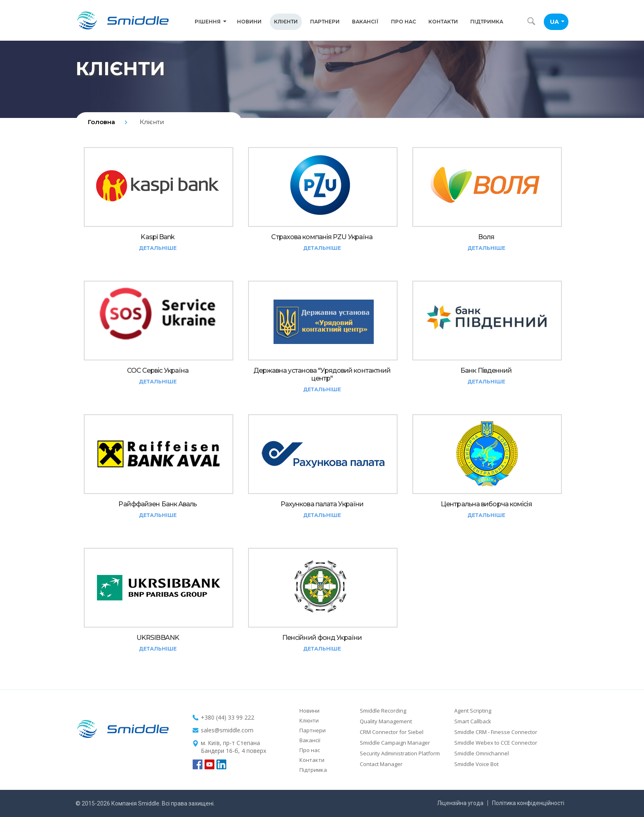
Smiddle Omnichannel (482, 753)
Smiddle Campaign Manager (395, 743)
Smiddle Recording (383, 711)
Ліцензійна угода (460, 803)
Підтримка (487, 22)
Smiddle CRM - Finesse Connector (496, 732)
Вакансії (365, 22)
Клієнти (286, 22)
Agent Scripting (473, 711)
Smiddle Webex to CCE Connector (496, 743)
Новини (249, 22)
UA (557, 22)
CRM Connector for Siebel (392, 732)
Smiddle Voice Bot (476, 764)
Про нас (404, 22)
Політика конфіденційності (528, 803)
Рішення (210, 22)
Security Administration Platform (400, 753)
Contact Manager (381, 764)
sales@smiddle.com (227, 730)
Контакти (443, 22)
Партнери (325, 22)
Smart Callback (473, 721)
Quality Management (386, 721)
